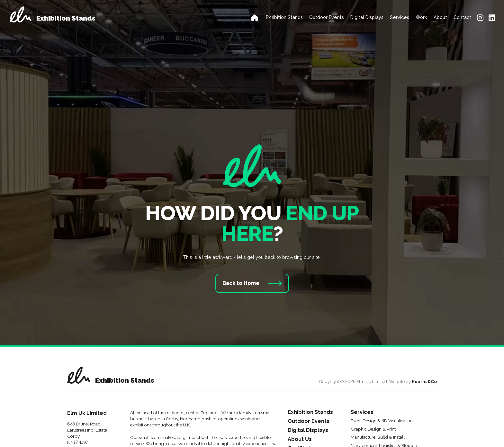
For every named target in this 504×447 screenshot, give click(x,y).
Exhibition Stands (284, 17)
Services (400, 17)
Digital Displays (367, 17)
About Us (300, 439)
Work (421, 17)
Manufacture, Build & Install (378, 437)
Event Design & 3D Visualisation (382, 421)
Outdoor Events (327, 17)
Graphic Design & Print (373, 429)
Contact (462, 17)
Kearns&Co (424, 381)
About (440, 17)
